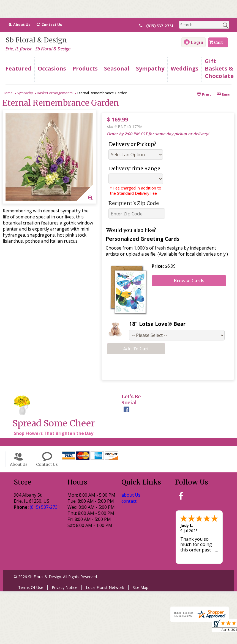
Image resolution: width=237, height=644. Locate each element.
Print (204, 94)
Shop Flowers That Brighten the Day (54, 433)
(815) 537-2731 (162, 26)
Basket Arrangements (55, 93)
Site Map (141, 587)
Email (224, 94)
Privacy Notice (65, 587)
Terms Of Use (31, 587)
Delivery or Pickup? (133, 144)
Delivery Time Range (135, 168)
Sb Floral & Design (36, 40)
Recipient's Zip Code (134, 203)
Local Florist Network (105, 587)
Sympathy (25, 93)
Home (8, 93)
